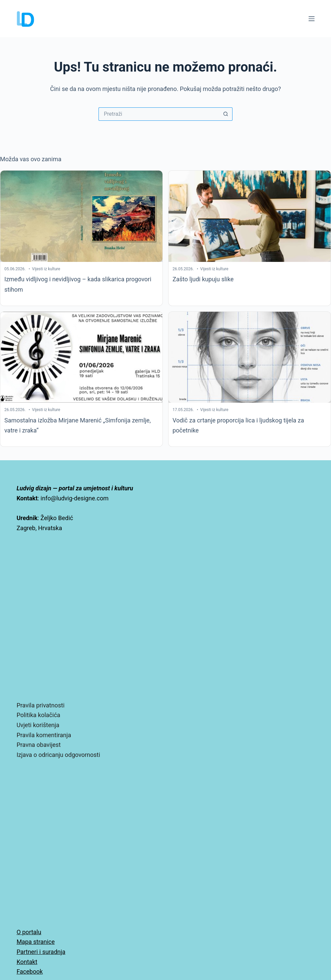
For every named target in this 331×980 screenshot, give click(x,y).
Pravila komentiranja (44, 735)
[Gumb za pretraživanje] (226, 114)
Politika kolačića (38, 715)
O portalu (29, 932)
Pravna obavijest (39, 745)
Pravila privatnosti (40, 705)
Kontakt (27, 962)
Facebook (29, 971)
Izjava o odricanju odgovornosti (58, 755)
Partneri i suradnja (41, 952)
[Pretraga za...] (159, 114)
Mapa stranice (36, 942)
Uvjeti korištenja (38, 725)
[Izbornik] (312, 19)
